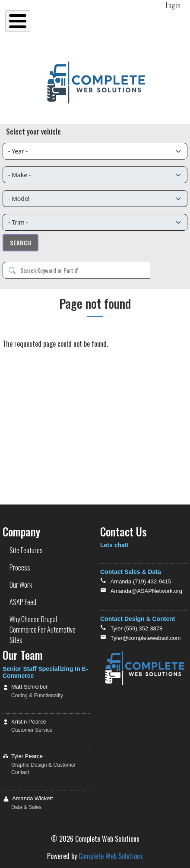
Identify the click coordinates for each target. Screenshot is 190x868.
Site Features (26, 550)
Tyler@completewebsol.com (146, 638)
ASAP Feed (23, 602)
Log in (173, 5)
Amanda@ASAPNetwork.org (146, 591)
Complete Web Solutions (111, 856)
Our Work (21, 585)
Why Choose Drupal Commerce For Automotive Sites (43, 630)
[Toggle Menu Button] (18, 21)
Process (20, 567)
